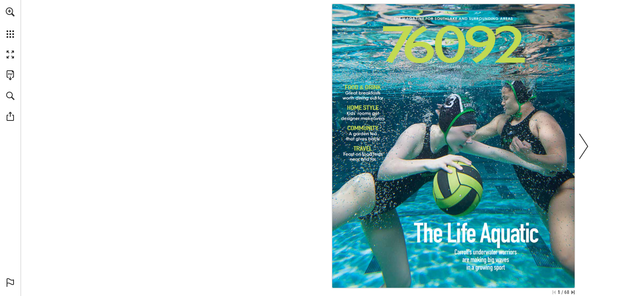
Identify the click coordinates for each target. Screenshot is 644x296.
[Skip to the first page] (554, 292)
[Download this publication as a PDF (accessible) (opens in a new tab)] (10, 75)
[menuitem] (10, 23)
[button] (10, 12)
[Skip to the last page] (573, 292)
